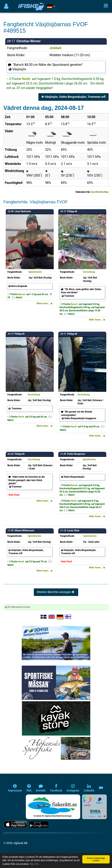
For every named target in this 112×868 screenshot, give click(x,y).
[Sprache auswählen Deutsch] (60, 617)
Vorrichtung (89, 272)
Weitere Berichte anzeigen (56, 592)
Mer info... (35, 867)
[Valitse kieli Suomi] (68, 617)
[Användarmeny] (6, 6)
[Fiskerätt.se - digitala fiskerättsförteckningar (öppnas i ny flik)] (53, 807)
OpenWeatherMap (100, 192)
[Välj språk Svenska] (44, 617)
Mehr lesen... (45, 303)
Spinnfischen (35, 272)
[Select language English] (52, 617)
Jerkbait (55, 48)
